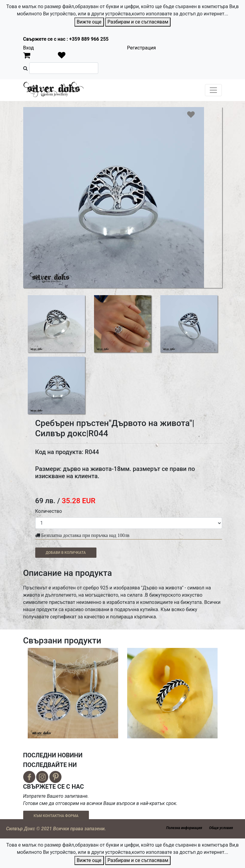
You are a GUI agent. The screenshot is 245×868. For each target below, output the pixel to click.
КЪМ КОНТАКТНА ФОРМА (56, 816)
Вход (29, 48)
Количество (49, 511)
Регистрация (142, 48)
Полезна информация (184, 828)
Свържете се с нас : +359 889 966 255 (66, 39)
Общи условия (221, 828)
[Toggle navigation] (213, 90)
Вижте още (89, 22)
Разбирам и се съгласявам (138, 22)
